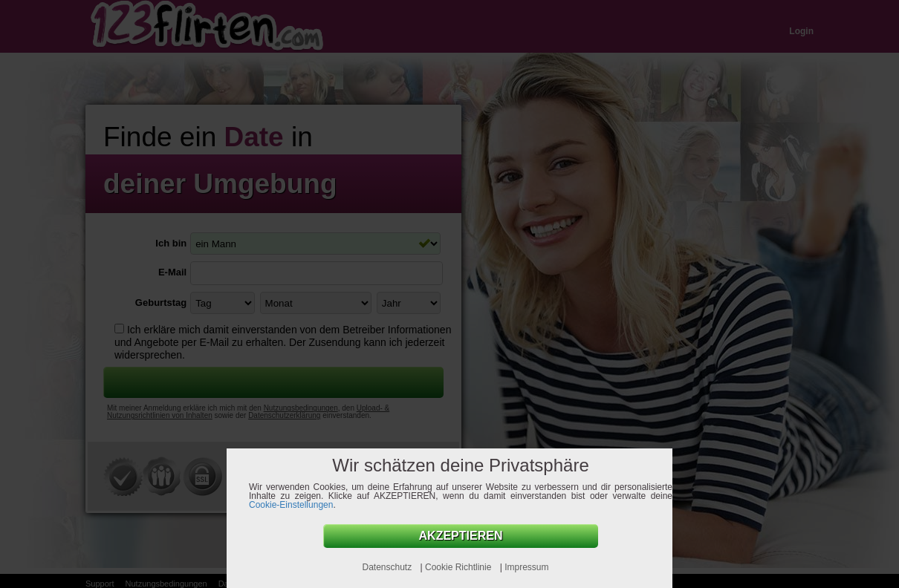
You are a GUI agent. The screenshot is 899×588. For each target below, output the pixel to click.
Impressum (526, 567)
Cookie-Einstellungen (291, 505)
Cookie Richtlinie (460, 567)
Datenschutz (388, 567)
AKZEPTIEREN (461, 536)
